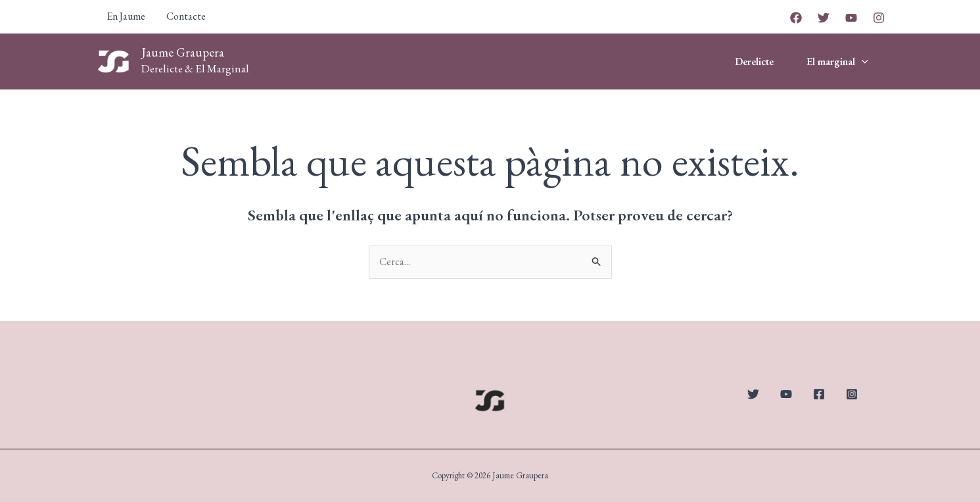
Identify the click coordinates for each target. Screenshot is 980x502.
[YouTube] (851, 18)
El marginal (837, 62)
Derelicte (754, 62)
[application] (862, 62)
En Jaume (126, 16)
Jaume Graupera (183, 52)
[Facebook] (796, 18)
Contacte (186, 16)
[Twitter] (824, 18)
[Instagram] (879, 18)
